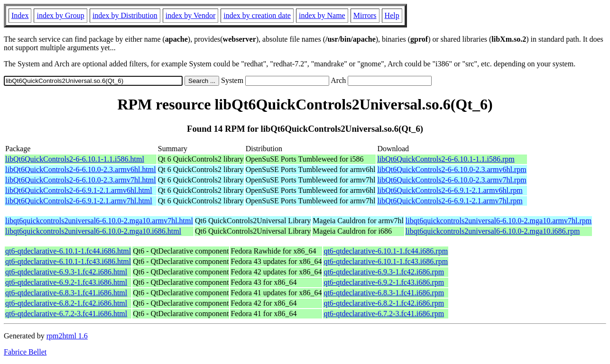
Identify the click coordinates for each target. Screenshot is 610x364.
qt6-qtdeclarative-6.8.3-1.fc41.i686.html (66, 293)
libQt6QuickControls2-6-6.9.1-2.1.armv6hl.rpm (450, 190)
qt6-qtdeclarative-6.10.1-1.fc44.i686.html (68, 251)
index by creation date (257, 15)
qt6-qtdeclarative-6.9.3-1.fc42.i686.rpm (384, 272)
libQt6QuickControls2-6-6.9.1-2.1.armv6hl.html (79, 190)
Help (392, 15)
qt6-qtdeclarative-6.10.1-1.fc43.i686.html (68, 261)
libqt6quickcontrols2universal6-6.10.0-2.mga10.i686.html (93, 231)
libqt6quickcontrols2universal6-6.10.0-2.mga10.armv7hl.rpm (499, 221)
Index (20, 15)
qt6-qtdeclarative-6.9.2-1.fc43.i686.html (66, 282)
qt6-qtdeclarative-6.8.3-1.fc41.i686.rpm (384, 293)
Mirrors (365, 15)
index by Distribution (125, 15)
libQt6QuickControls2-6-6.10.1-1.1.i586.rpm (446, 159)
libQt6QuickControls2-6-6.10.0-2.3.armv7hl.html (81, 180)
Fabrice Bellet (25, 352)
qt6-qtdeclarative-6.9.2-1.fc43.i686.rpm (384, 282)
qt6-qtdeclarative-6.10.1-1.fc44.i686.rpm (386, 251)
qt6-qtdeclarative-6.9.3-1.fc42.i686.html (66, 272)
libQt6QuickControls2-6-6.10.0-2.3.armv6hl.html (81, 169)
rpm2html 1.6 (67, 336)
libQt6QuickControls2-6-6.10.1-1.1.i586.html (75, 159)
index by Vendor (190, 15)
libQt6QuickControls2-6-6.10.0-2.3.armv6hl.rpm (452, 169)
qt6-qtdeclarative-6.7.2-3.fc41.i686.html (66, 314)
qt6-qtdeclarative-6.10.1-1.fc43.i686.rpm (386, 261)
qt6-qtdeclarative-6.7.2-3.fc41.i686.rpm (384, 314)
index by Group (60, 15)
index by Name (322, 15)
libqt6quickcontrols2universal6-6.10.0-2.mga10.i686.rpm (493, 231)
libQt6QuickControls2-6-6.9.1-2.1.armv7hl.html (79, 201)
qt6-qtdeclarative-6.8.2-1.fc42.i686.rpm (384, 303)
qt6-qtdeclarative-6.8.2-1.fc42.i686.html (66, 303)
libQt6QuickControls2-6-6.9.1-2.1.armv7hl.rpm (450, 201)
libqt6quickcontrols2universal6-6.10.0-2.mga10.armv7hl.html (99, 221)
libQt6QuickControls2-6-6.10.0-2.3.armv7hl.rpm (452, 180)
